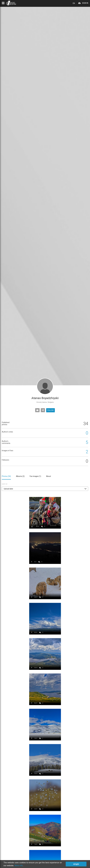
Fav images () (35, 476)
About (49, 476)
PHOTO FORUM (11, 3)
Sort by (5, 484)
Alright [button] (76, 864)
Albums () (20, 476)
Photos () (6, 476)
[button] (45, 489)
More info (19, 866)
